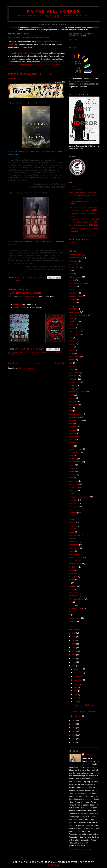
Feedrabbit (73, 39)
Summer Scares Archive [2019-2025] (84, 225)
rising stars (73, 525)
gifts (70, 363)
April (76, 698)
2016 (74, 720)
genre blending (75, 357)
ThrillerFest (73, 567)
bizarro (72, 290)
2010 (74, 742)
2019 (74, 658)
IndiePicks (73, 401)
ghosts (71, 360)
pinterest (72, 471)
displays (72, 341)
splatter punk (74, 554)
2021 (74, 651)
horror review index (31, 297)
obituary (72, 468)
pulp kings (73, 490)
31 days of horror (76, 255)
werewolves (74, 596)
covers (71, 328)
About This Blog (75, 190)
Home (37, 363)
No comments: (41, 278)
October (77, 676)
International (74, 404)
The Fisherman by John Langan (26, 151)
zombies (72, 621)
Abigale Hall (18, 304)
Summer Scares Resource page (52, 28)
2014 (74, 728)
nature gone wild (75, 449)
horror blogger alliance (78, 392)
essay (71, 350)
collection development (78, 315)
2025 (74, 637)
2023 (74, 644)
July (76, 687)
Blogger (53, 865)
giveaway (73, 366)
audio (71, 274)
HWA (71, 395)
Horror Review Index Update (25, 293)
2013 (74, 731)
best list (72, 286)
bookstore (73, 302)
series (71, 538)
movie (71, 446)
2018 (74, 662)
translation (73, 576)
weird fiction (74, 592)
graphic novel (74, 372)
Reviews (11, 354)
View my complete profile (81, 850)
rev (70, 516)
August (77, 684)
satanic (72, 532)
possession (73, 481)
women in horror (75, 608)
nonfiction (73, 459)
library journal (74, 417)
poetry (71, 478)
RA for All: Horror (54, 11)
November (78, 673)
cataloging (73, 309)
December (78, 669)
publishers (73, 487)
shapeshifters (74, 541)
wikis (71, 602)
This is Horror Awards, (29, 53)
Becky (88, 754)
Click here (13, 28)
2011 (74, 739)
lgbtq (71, 411)
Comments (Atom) (26, 368)
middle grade (74, 436)
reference (73, 510)
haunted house (75, 382)
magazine (73, 430)
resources (73, 513)
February (78, 716)
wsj (70, 612)
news (71, 455)
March (77, 702)
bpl (70, 306)
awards (18, 281)
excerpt (72, 353)
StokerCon (73, 561)
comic (71, 318)
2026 (74, 633)
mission (72, 439)
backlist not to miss (76, 283)
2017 (74, 666)
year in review (74, 618)
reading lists (74, 503)
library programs (75, 420)
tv (70, 583)
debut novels (74, 334)
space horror (74, 548)
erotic (71, 347)
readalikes (73, 500)
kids (70, 408)
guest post (73, 376)
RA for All (73, 243)
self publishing (75, 535)
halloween (73, 379)
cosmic (72, 325)
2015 (74, 724)
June (76, 691)
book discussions (76, 296)
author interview (75, 277)
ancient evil (20, 352)
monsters (73, 443)
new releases (74, 452)
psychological (74, 484)
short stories (74, 545)
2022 (74, 648)
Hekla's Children (20, 307)
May (76, 694)
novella (72, 465)
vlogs (71, 589)
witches (72, 605)
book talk (72, 299)
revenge (72, 519)
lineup (71, 423)
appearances (74, 267)
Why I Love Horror (76, 599)
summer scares (75, 564)
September (79, 680)
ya (70, 615)
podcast (72, 474)
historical (39, 352)
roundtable (73, 529)
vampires (73, 586)
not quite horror (54, 352)
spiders (72, 551)
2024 (74, 640)
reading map (74, 506)
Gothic (30, 352)
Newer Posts (13, 363)
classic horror (74, 312)
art (70, 270)
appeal (72, 264)
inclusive (72, 398)
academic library (75, 258)
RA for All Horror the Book (79, 497)
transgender (74, 573)
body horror (73, 293)
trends (71, 580)
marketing (73, 433)
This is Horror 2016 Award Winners (28, 38)
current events (75, 331)
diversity (72, 344)
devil (71, 337)
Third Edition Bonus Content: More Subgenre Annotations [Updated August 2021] (83, 195)
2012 (74, 735)
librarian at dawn (75, 414)
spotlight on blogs (76, 557)
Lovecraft (73, 427)
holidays (72, 388)
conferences (74, 321)
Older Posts (60, 363)
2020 (74, 655)
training (72, 570)
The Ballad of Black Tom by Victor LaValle (30, 242)
